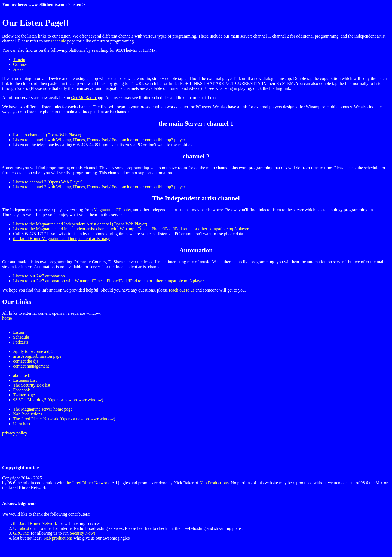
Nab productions (59, 538)
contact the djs (26, 361)
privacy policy (15, 433)
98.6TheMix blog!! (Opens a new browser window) (58, 400)
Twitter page (24, 395)
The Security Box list (32, 385)
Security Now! (82, 533)
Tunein (19, 59)
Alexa (18, 69)
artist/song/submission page (37, 356)
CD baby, (124, 210)
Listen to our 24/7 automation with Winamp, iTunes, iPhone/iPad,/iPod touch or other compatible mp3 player (108, 281)
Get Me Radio (84, 98)
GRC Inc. (22, 533)
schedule (59, 41)
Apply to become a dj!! (33, 351)
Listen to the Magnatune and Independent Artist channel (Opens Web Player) (80, 224)
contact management (31, 366)
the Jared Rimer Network (36, 523)
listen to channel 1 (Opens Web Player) (47, 135)
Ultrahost (22, 528)
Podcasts (21, 342)
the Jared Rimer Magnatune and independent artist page (62, 239)
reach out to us (182, 290)
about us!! (22, 375)
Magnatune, (105, 210)
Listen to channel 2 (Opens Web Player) (48, 182)
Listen (19, 332)
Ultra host (22, 424)
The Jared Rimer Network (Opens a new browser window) (64, 419)
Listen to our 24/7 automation (39, 276)
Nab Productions (28, 414)
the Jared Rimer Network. (88, 483)
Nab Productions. (215, 483)
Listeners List (25, 380)
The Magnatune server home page (43, 409)
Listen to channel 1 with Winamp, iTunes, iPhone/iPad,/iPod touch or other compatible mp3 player (99, 140)
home (7, 318)
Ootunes (20, 64)
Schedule (21, 337)
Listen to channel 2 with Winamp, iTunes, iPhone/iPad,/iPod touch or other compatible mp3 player (99, 187)
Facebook (22, 390)
